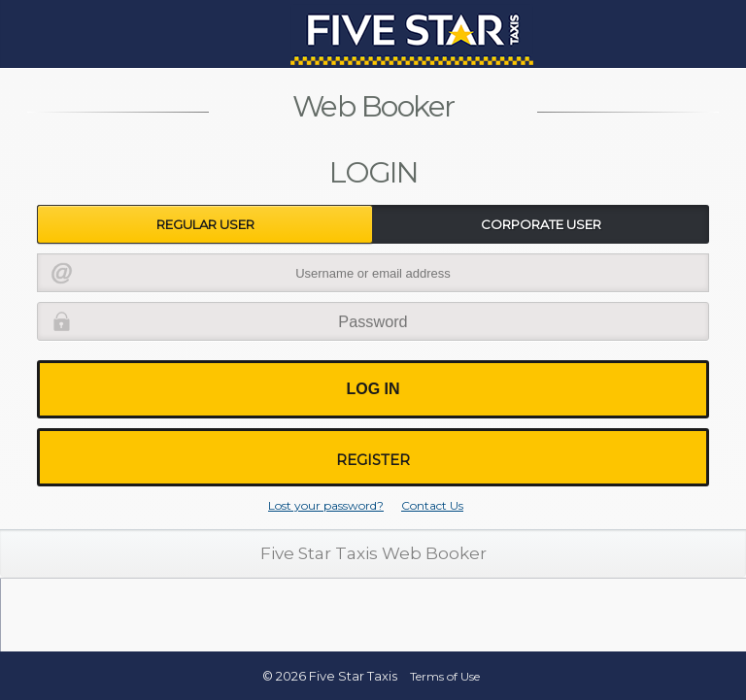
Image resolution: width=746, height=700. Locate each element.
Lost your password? (326, 505)
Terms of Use (445, 676)
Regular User (205, 224)
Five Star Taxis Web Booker (373, 553)
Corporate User (541, 224)
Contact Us (432, 505)
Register (373, 460)
